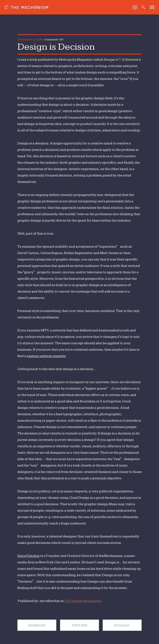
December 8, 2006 (30, 40)
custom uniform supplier (46, 356)
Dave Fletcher (29, 556)
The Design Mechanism (83, 601)
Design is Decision (56, 47)
